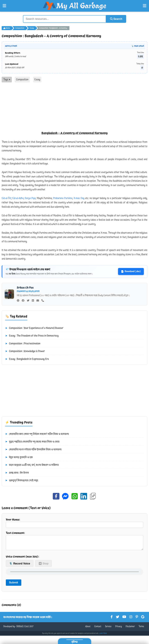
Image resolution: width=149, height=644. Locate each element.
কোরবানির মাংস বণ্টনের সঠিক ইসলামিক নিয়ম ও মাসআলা (33, 449)
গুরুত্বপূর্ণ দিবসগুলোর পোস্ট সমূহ (22, 480)
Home (7, 28)
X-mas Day (79, 198)
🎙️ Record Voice (20, 566)
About (88, 629)
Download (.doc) (131, 271)
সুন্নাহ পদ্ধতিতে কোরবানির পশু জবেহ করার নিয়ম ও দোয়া (32, 442)
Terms (141, 629)
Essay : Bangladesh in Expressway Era (27, 359)
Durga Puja (30, 198)
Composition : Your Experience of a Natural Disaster (34, 328)
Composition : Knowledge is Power (25, 351)
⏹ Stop (43, 566)
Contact (98, 629)
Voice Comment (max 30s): (22, 559)
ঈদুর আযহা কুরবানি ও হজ (19, 457)
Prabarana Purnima (63, 198)
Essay (32, 28)
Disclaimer (130, 629)
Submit (13, 585)
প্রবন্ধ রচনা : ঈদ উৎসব (17, 473)
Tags (7, 79)
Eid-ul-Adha (18, 198)
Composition (20, 28)
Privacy (119, 629)
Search (116, 19)
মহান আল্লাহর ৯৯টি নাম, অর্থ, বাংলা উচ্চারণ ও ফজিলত (32, 465)
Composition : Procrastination (23, 343)
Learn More (103, 636)
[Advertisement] (74, 107)
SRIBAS (20, 629)
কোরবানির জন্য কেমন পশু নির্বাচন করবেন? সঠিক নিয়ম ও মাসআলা (37, 434)
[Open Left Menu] (4, 6)
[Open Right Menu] (145, 6)
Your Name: (74, 522)
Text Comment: (74, 542)
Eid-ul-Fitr (6, 198)
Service (108, 629)
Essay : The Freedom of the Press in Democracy (32, 336)
